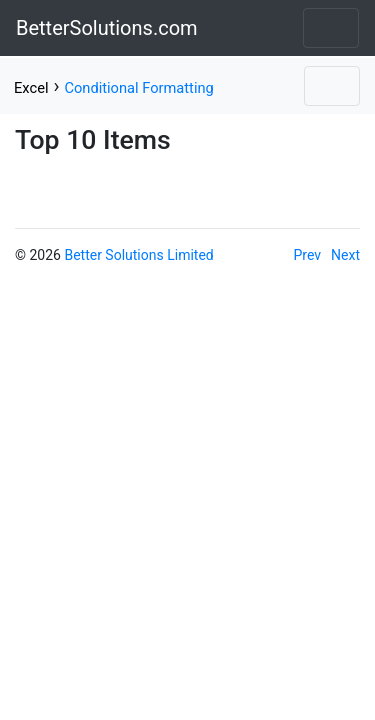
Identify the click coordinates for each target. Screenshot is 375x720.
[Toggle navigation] (331, 28)
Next (345, 255)
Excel (31, 88)
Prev (308, 255)
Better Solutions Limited (138, 255)
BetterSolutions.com (107, 28)
